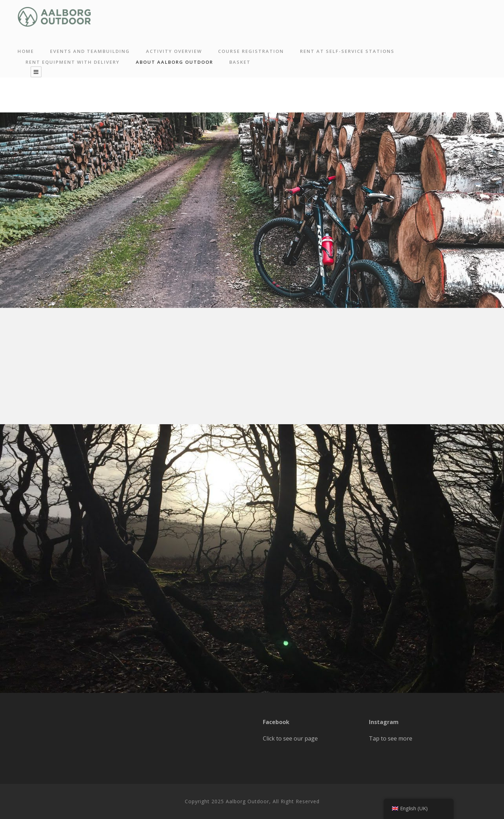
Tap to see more (391, 738)
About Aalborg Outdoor (174, 62)
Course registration (251, 51)
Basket (240, 62)
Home (26, 51)
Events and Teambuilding (90, 51)
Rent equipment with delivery (73, 62)
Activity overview (174, 51)
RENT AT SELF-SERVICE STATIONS (347, 51)
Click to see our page (290, 738)
